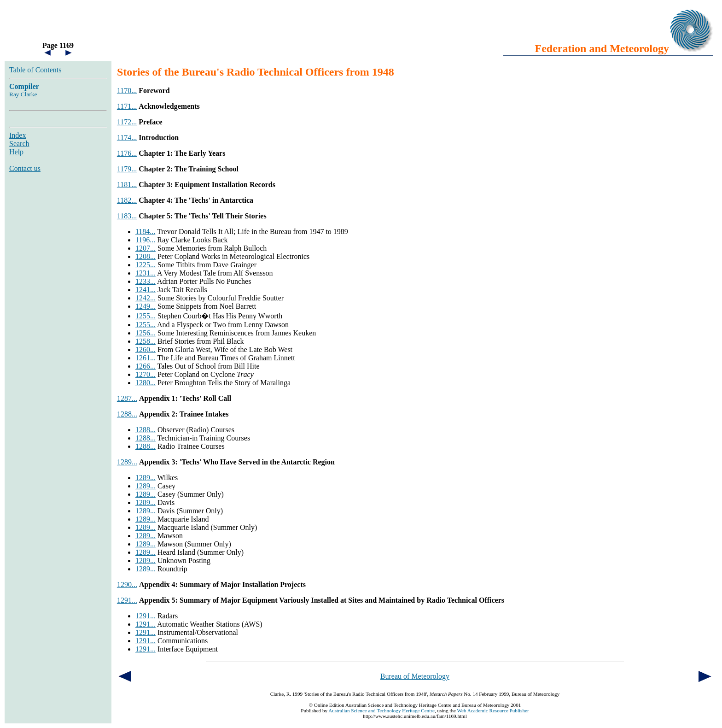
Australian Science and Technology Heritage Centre (381, 710)
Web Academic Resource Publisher (493, 710)
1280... (146, 383)
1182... (127, 200)
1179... (127, 169)
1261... (146, 358)
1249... (146, 306)
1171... (127, 106)
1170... (127, 91)
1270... (146, 374)
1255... (146, 316)
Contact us (25, 168)
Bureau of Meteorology (415, 676)
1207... (146, 248)
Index (17, 135)
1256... (146, 333)
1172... (127, 122)
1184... (145, 232)
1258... (146, 341)
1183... (127, 216)
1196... (145, 240)
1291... (127, 600)
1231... (146, 273)
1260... (146, 349)
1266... (146, 366)
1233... (146, 281)
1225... (146, 265)
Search (19, 144)
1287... (127, 398)
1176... (127, 153)
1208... (146, 256)
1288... (127, 414)
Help (16, 152)
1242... (146, 298)
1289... (127, 462)
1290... (127, 584)
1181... (127, 185)
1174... (127, 138)
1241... (146, 290)
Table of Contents (35, 70)
